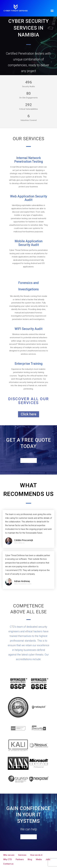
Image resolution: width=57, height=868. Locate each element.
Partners (20, 859)
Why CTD (8, 859)
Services (22, 855)
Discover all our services (29, 401)
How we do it (36, 855)
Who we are (9, 855)
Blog (30, 859)
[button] (52, 11)
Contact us (8, 864)
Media (39, 859)
